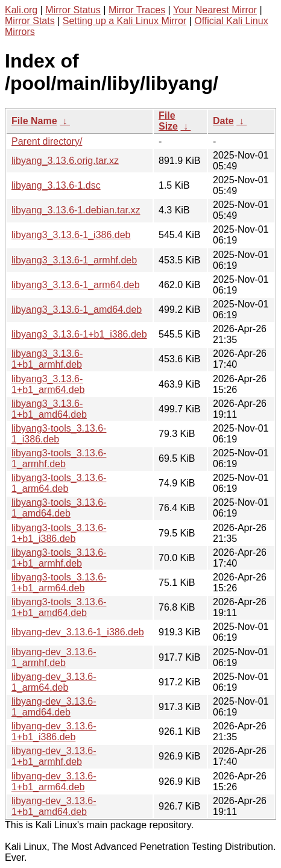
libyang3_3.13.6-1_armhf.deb (74, 260)
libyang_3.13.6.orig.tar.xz (65, 161)
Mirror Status (73, 10)
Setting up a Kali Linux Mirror (125, 21)
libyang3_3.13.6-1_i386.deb (71, 235)
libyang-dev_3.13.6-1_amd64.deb (54, 707)
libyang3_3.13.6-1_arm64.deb (76, 285)
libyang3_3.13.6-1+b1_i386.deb (79, 334)
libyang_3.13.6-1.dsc (56, 185)
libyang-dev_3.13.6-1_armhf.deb (54, 657)
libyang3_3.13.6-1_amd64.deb (77, 310)
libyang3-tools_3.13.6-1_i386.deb (59, 434)
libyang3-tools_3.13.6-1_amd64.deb (59, 508)
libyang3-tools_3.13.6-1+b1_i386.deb (59, 533)
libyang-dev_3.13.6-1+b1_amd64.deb (54, 806)
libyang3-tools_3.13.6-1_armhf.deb (59, 458)
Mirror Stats (30, 21)
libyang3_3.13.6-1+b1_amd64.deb (49, 409)
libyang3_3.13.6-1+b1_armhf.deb (47, 359)
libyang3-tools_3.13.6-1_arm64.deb (59, 483)
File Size (168, 121)
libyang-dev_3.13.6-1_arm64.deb (54, 682)
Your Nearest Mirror (215, 10)
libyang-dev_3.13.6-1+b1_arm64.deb (54, 782)
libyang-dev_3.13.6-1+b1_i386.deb (54, 731)
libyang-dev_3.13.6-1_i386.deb (78, 632)
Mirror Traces (137, 10)
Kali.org (21, 10)
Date (223, 121)
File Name (34, 121)
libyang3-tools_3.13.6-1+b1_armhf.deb (59, 558)
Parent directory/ (47, 141)
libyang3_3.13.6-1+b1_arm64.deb (48, 384)
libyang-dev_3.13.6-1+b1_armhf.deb (54, 756)
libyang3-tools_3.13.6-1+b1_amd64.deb (59, 607)
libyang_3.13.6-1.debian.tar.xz (76, 210)
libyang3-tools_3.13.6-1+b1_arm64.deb (59, 583)
